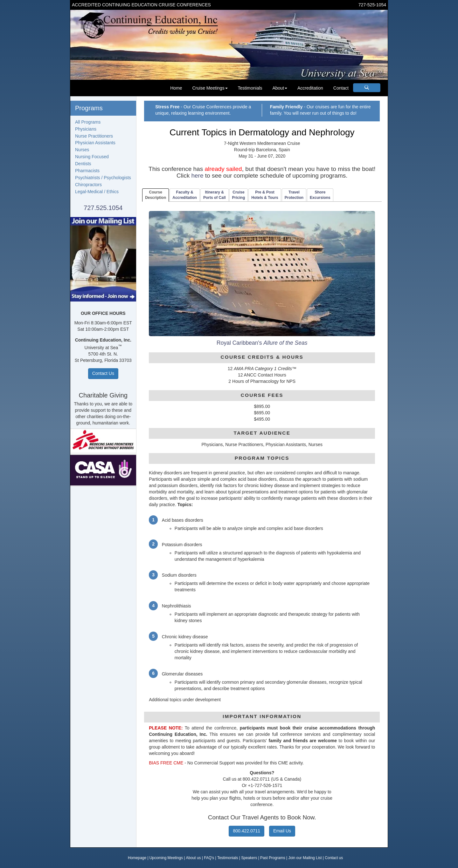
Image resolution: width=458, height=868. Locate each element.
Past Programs (273, 858)
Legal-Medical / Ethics (97, 192)
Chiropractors (88, 185)
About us (194, 858)
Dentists (83, 164)
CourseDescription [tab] (156, 195)
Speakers (249, 858)
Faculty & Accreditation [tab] (185, 195)
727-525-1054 (372, 5)
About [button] (280, 88)
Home (176, 88)
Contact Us (103, 373)
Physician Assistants (95, 143)
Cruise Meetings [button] (210, 88)
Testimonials (250, 88)
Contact (341, 88)
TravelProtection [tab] (294, 195)
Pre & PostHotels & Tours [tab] (265, 195)
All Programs (88, 122)
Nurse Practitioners (94, 136)
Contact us (334, 858)
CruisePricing (239, 195)
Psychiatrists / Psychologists (103, 178)
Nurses (82, 150)
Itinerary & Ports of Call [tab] (215, 195)
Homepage (137, 858)
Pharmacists (87, 171)
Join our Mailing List (305, 858)
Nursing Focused (92, 157)
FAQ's (209, 858)
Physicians (86, 129)
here (197, 176)
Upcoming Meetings (166, 858)
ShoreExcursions (320, 195)
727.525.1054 (103, 208)
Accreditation (310, 88)
